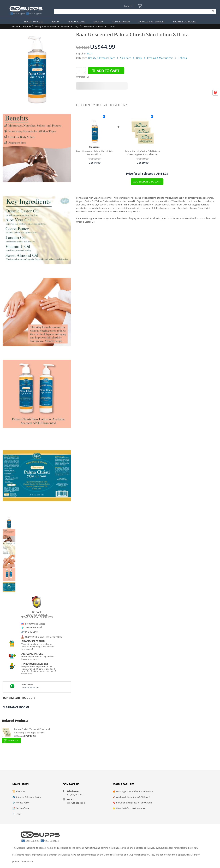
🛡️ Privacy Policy (21, 803)
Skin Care (65, 26)
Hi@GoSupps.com (76, 803)
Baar (90, 54)
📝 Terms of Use (21, 808)
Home (15, 26)
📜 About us (19, 791)
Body (76, 26)
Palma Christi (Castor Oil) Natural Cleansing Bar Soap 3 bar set (143, 153)
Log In (128, 6)
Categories (26, 26)
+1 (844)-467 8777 (30, 688)
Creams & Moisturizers (93, 26)
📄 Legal (17, 814)
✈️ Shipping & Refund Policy (27, 797)
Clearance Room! (16, 707)
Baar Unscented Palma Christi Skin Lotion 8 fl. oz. (95, 153)
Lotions (111, 26)
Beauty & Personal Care (46, 26)
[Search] (134, 11)
